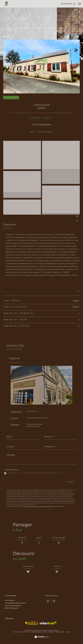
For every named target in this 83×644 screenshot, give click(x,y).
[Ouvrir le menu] (80, 4)
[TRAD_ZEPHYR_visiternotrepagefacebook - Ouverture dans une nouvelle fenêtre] (48, 602)
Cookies (68, 633)
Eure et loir (40, 28)
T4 (66, 28)
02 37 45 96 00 (31, 411)
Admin (45, 633)
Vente (32, 28)
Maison (61, 28)
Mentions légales (37, 633)
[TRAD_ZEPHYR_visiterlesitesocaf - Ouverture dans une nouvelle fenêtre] (32, 624)
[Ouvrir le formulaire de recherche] (68, 4)
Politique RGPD (59, 633)
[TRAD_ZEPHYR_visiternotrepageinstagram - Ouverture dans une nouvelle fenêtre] (54, 602)
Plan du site (27, 633)
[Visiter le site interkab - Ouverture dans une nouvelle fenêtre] (48, 624)
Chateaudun (51, 28)
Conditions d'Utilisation (48, 506)
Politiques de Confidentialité (32, 506)
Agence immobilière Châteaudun (16, 28)
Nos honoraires (18, 633)
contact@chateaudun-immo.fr (37, 418)
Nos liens (51, 633)
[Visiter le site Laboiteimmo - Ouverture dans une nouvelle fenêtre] (42, 636)
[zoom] (22, 142)
